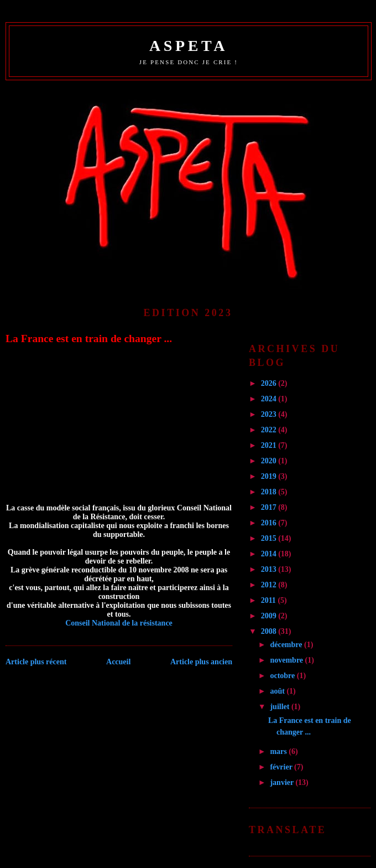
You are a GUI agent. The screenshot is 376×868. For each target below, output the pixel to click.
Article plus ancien (201, 662)
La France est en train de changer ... (89, 339)
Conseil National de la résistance (119, 623)
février (282, 767)
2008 (270, 631)
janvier (283, 782)
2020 (270, 461)
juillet (281, 707)
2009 (270, 616)
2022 (270, 430)
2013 (270, 569)
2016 (270, 523)
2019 (270, 476)
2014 (270, 554)
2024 (270, 399)
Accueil (118, 662)
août (278, 691)
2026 (270, 383)
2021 (270, 445)
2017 (270, 507)
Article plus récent (36, 662)
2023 (270, 414)
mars (279, 751)
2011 (270, 600)
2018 (270, 492)
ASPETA (189, 46)
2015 (270, 538)
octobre (283, 676)
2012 (270, 585)
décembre (287, 645)
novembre (287, 660)
